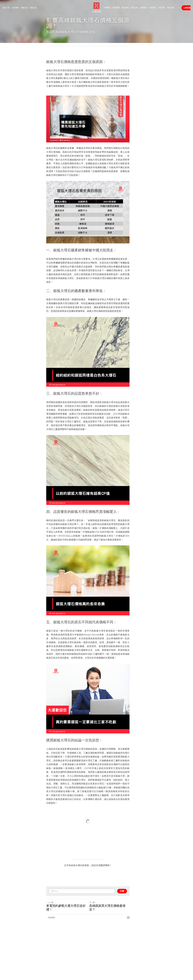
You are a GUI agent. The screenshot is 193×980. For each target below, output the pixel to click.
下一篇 (101, 953)
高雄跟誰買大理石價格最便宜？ (119, 957)
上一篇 (50, 953)
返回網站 (51, 965)
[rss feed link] (145, 965)
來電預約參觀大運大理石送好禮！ (69, 957)
